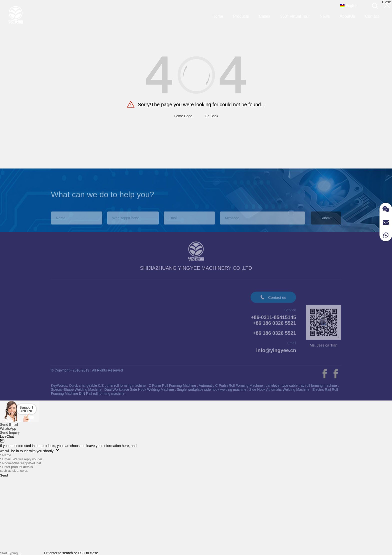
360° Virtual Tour (295, 15)
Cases (265, 15)
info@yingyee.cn (276, 353)
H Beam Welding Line (69, 348)
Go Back (211, 116)
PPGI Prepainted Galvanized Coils (80, 312)
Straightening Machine (70, 341)
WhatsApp (8, 428)
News (325, 15)
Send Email (9, 424)
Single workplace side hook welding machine (212, 389)
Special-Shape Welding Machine (77, 389)
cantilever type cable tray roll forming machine (302, 385)
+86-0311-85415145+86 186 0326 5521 (273, 323)
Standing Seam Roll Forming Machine (83, 319)
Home (218, 15)
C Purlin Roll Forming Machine (173, 385)
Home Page (183, 116)
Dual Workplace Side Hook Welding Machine (140, 389)
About (132, 299)
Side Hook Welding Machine (74, 334)
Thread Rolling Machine (71, 326)
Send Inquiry (10, 432)
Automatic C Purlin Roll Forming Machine (231, 385)
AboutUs (347, 15)
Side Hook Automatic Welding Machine (280, 389)
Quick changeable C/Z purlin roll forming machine (108, 385)
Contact (372, 15)
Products (241, 15)
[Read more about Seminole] (324, 374)
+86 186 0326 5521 (274, 336)
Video (158, 299)
